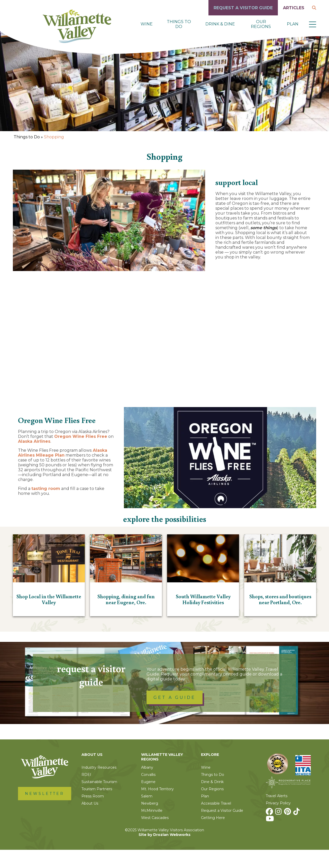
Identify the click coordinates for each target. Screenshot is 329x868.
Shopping (54, 137)
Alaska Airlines (34, 460)
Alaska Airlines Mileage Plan (63, 471)
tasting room (46, 507)
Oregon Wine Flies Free (81, 455)
